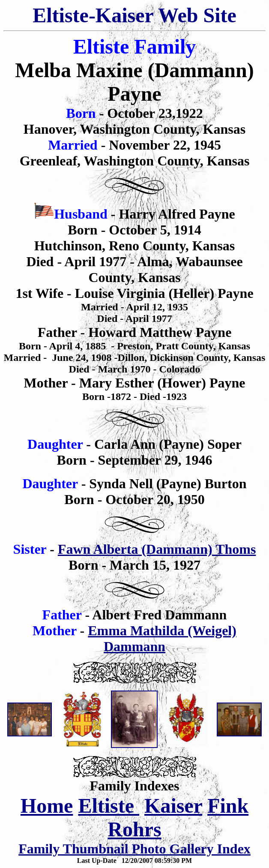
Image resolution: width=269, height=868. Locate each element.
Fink (228, 806)
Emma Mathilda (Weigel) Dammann (162, 638)
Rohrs (134, 829)
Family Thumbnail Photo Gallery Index (134, 849)
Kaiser (173, 806)
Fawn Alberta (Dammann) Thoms (157, 549)
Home (47, 806)
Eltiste (109, 806)
